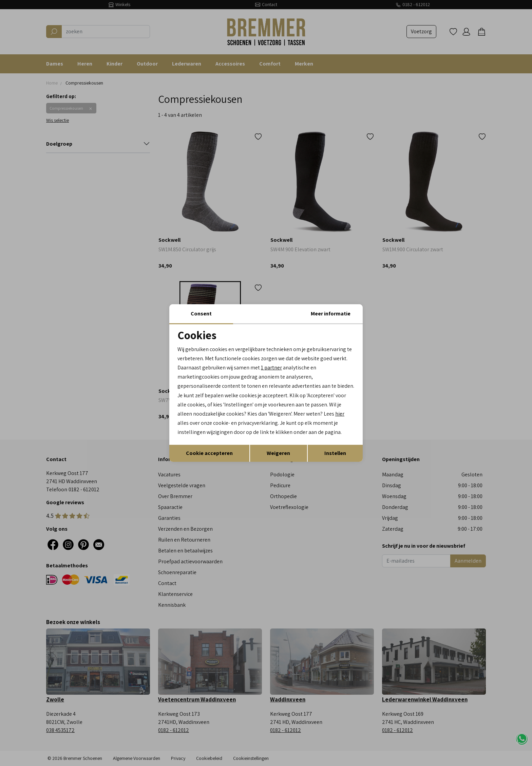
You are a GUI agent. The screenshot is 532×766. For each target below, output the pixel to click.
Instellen (335, 453)
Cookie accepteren (209, 453)
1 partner (271, 368)
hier (340, 414)
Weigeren (278, 453)
